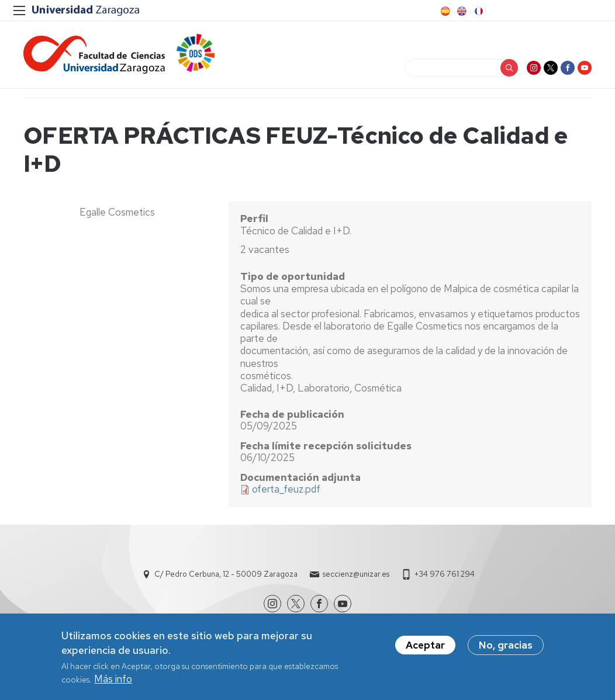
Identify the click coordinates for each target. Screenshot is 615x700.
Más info (113, 682)
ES (444, 11)
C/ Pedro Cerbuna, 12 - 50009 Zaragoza (226, 574)
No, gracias (506, 649)
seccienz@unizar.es (356, 574)
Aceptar (425, 649)
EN (461, 11)
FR (478, 11)
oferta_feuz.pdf (286, 489)
